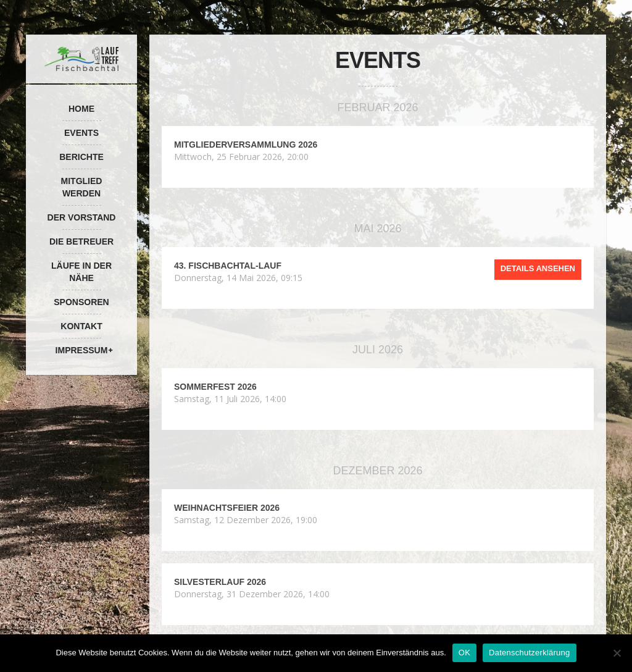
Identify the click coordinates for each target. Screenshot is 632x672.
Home (81, 109)
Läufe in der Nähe (81, 272)
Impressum (82, 350)
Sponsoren (81, 302)
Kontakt (81, 326)
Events (81, 133)
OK (464, 653)
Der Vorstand (82, 217)
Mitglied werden (82, 187)
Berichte (81, 157)
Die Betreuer (81, 241)
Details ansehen (538, 268)
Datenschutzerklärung (529, 653)
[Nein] (617, 653)
